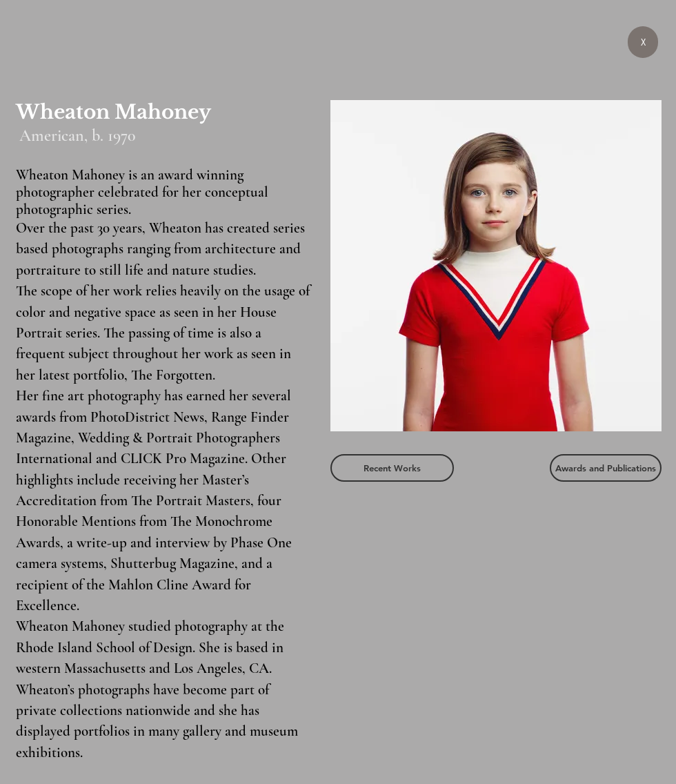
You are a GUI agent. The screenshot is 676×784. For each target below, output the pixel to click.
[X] (643, 42)
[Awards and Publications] (606, 468)
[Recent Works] (392, 468)
